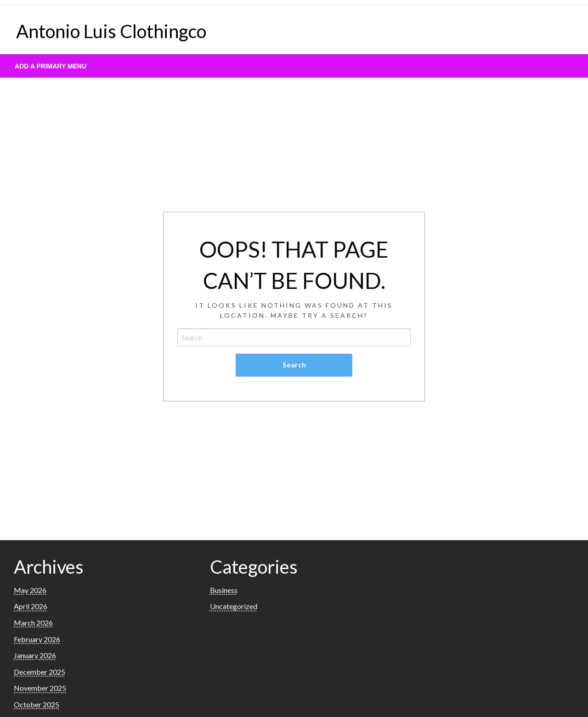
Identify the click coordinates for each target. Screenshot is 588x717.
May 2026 (30, 590)
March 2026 (33, 623)
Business (224, 590)
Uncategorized (234, 606)
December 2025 (40, 672)
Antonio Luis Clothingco (111, 31)
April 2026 (31, 606)
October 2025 (37, 704)
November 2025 (40, 688)
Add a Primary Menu (51, 66)
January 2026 (35, 655)
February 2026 (37, 639)
